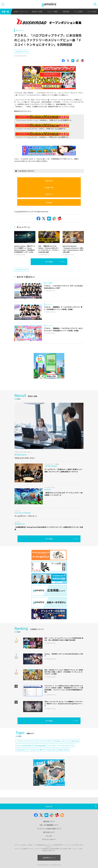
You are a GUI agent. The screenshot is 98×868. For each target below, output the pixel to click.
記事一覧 (5, 12)
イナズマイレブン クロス (24, 741)
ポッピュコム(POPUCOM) (24, 745)
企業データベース (20, 12)
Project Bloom (21, 750)
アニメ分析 (92, 12)
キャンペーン (20, 30)
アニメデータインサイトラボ (42, 741)
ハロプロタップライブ (21, 51)
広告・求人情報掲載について (49, 825)
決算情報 (66, 12)
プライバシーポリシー (49, 839)
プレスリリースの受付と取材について (49, 829)
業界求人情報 (37, 12)
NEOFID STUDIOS (64, 750)
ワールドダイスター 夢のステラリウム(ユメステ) (42, 750)
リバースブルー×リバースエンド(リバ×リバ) (61, 745)
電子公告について (49, 832)
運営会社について (49, 821)
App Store (49, 181)
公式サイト (49, 194)
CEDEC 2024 (75, 741)
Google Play (49, 187)
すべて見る (49, 262)
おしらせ (49, 836)
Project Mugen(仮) (40, 745)
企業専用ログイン (49, 858)
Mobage (49, 202)
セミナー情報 (52, 12)
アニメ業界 (78, 12)
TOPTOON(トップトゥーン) (60, 741)
